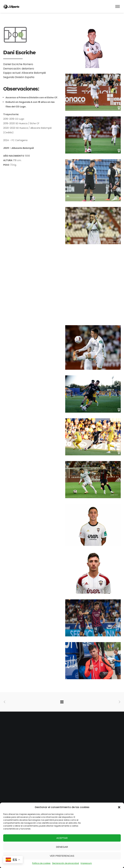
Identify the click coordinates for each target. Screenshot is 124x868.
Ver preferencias (62, 856)
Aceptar (62, 838)
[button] (119, 807)
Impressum (86, 863)
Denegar (62, 847)
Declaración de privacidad (66, 863)
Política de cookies (41, 863)
